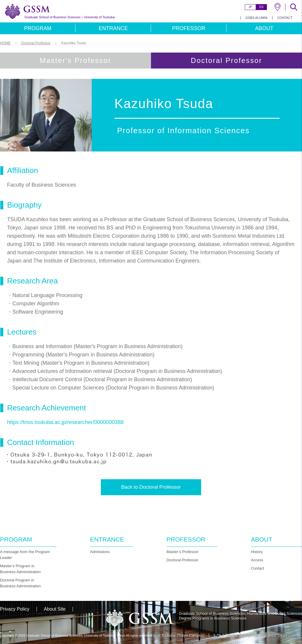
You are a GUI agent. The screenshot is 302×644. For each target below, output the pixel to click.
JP (250, 7)
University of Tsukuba (70, 17)
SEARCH (294, 7)
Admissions (100, 552)
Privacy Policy (15, 609)
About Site (55, 609)
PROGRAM (38, 28)
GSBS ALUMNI (256, 18)
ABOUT (264, 28)
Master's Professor (76, 60)
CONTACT (285, 18)
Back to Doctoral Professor (151, 487)
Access (257, 560)
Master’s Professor (183, 552)
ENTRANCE (113, 28)
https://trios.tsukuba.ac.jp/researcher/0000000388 (65, 422)
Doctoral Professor (183, 560)
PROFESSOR (189, 28)
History (257, 552)
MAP (278, 7)
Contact (258, 568)
